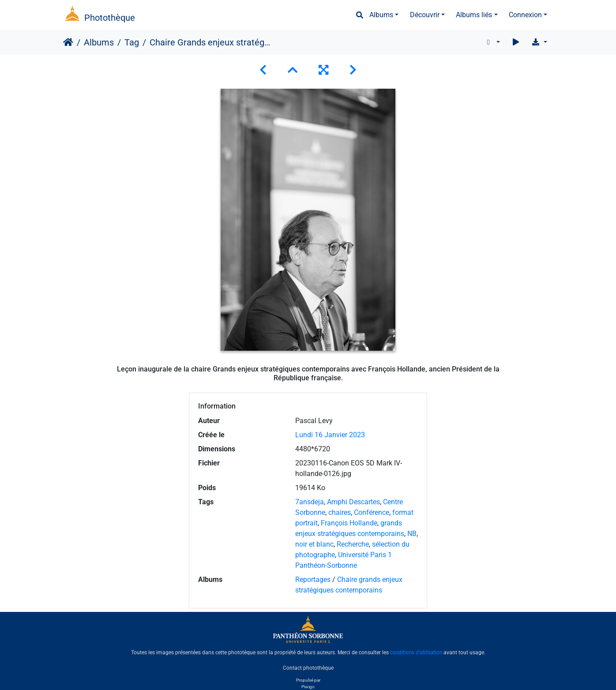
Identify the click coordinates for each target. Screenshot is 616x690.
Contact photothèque (308, 667)
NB (412, 534)
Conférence (372, 512)
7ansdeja (310, 502)
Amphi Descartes (353, 502)
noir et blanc (314, 544)
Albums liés (474, 15)
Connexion (525, 15)
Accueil (68, 42)
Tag (132, 42)
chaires (340, 512)
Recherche (353, 544)
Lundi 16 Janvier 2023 (330, 435)
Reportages (313, 579)
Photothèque (110, 18)
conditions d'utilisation (416, 652)
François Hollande (349, 523)
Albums (381, 15)
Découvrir (425, 15)
